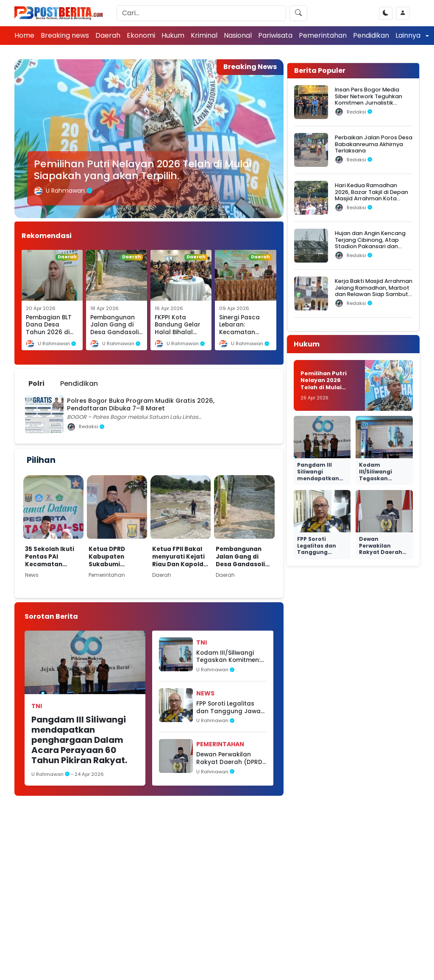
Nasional (238, 35)
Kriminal (204, 35)
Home (24, 35)
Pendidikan (371, 35)
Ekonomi (141, 35)
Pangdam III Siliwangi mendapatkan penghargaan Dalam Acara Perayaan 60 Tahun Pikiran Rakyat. (79, 740)
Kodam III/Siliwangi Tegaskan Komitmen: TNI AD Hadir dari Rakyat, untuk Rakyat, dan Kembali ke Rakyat (231, 657)
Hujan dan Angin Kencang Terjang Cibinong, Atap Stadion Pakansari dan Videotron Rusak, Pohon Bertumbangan (370, 246)
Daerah (108, 35)
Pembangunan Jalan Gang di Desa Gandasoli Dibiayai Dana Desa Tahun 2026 (114, 336)
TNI (37, 706)
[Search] (201, 13)
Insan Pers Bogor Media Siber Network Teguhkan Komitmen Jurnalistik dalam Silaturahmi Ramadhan (369, 102)
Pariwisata (275, 35)
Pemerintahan (323, 35)
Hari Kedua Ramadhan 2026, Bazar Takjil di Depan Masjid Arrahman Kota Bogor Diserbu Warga (371, 195)
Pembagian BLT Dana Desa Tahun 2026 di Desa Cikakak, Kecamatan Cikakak (49, 336)
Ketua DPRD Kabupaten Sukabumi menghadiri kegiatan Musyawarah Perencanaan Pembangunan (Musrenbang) (111, 557)
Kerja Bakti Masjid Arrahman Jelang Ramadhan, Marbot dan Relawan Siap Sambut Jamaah (374, 291)
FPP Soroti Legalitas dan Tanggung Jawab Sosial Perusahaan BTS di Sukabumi (231, 707)
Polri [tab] (36, 383)
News (205, 693)
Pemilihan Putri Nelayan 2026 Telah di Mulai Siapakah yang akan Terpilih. (143, 170)
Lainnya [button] (409, 35)
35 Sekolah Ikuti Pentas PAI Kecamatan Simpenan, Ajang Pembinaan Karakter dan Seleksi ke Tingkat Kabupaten (53, 557)
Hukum (173, 35)
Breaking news (65, 35)
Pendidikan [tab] (79, 383)
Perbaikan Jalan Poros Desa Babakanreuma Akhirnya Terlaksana (374, 144)
